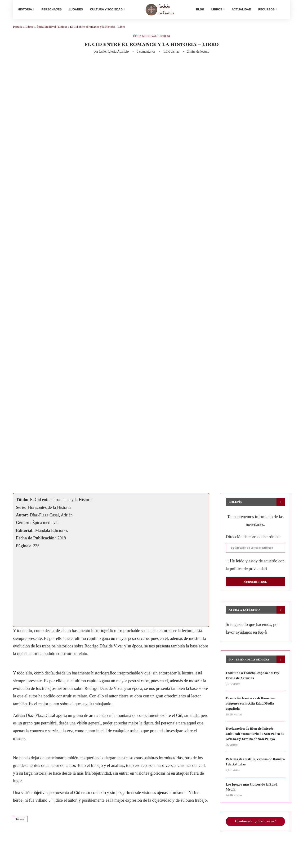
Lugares (76, 9)
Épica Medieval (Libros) (52, 29)
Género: (23, 524)
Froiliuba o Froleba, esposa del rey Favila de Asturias (253, 677)
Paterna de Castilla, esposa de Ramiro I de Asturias (250, 764)
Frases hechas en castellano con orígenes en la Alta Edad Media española (251, 705)
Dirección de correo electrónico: (253, 539)
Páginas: (24, 547)
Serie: (21, 509)
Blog (200, 9)
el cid (20, 821)
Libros (217, 9)
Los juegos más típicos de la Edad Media (252, 790)
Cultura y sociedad (106, 9)
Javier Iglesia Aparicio (114, 53)
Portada (18, 29)
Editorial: (25, 532)
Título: (22, 502)
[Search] (283, 9)
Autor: (22, 517)
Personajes (52, 9)
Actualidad (241, 9)
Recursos (266, 9)
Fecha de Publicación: (36, 540)
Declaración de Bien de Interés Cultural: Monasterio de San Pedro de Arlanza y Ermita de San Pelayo (254, 736)
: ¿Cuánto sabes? (255, 825)
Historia (25, 9)
